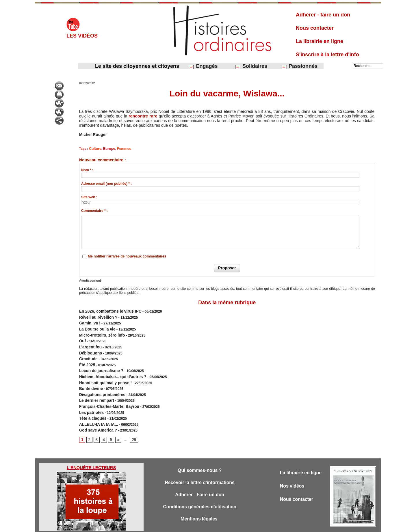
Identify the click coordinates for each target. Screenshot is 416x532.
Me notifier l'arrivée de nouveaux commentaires (127, 256)
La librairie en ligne (320, 41)
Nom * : (87, 169)
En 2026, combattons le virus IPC (106, 310)
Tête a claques (91, 404)
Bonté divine (90, 378)
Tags (218, 526)
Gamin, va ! (89, 321)
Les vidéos (82, 36)
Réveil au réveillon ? (96, 316)
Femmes (121, 148)
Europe (107, 148)
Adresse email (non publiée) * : (106, 183)
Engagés (203, 66)
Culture (95, 148)
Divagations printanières (99, 383)
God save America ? (96, 414)
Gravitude (87, 352)
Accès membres (178, 526)
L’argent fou (89, 341)
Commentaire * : (94, 210)
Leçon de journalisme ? (99, 362)
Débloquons (89, 347)
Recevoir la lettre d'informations (200, 467)
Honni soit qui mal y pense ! (102, 373)
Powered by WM (237, 526)
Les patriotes (90, 399)
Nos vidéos (293, 470)
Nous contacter (315, 28)
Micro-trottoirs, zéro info (99, 331)
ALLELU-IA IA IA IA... (96, 409)
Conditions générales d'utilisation (200, 492)
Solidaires (251, 66)
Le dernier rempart (94, 388)
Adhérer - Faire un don (200, 480)
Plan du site (203, 526)
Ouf (82, 336)
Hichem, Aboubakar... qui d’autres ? (109, 367)
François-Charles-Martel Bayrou (105, 393)
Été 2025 (86, 357)
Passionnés (299, 66)
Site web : (89, 197)
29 (132, 423)
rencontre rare (143, 116)
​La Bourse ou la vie (95, 326)
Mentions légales (200, 505)
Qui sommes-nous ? (199, 454)
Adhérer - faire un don (323, 15)
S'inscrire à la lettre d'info (327, 55)
